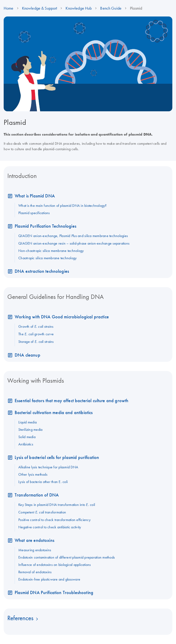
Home (9, 8)
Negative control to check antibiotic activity (50, 527)
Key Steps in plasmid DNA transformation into (57, 505)
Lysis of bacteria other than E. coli (43, 482)
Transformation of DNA (37, 495)
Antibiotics (26, 444)
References (20, 618)
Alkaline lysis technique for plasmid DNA (48, 467)
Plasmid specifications (34, 213)
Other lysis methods (33, 474)
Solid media (27, 437)
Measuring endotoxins (35, 550)
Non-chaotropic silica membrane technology (51, 251)
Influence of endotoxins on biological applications (55, 565)
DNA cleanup (27, 355)
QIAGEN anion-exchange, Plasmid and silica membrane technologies (73, 236)
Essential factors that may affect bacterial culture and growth (71, 400)
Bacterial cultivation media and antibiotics (54, 412)
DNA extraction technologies (42, 271)
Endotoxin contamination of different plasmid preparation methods (67, 557)
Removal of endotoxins (35, 572)
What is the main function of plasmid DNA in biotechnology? (63, 205)
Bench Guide (111, 8)
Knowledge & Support (40, 8)
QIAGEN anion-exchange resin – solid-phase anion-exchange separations (74, 243)
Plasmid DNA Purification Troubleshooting (54, 592)
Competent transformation (42, 512)
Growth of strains (36, 326)
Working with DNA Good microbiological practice (62, 317)
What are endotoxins (34, 540)
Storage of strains (36, 341)
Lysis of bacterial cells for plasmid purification (57, 457)
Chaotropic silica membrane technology (47, 258)
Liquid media (27, 422)
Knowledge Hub (79, 8)
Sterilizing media (30, 429)
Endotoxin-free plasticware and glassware (49, 579)
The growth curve (36, 334)
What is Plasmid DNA (35, 196)
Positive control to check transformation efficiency (54, 520)
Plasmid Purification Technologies (45, 226)
